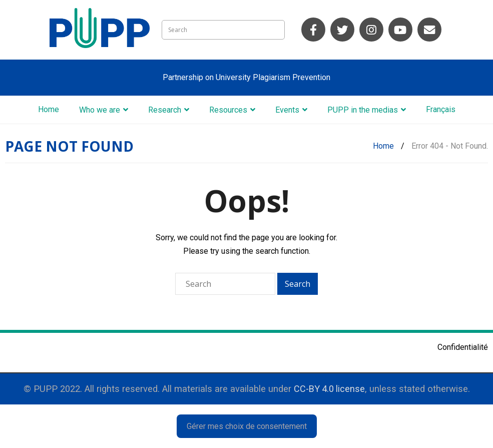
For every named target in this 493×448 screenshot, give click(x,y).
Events (287, 110)
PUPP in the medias (363, 110)
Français (441, 109)
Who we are (100, 110)
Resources (228, 110)
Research (165, 110)
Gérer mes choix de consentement (247, 426)
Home (49, 109)
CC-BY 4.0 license (329, 389)
